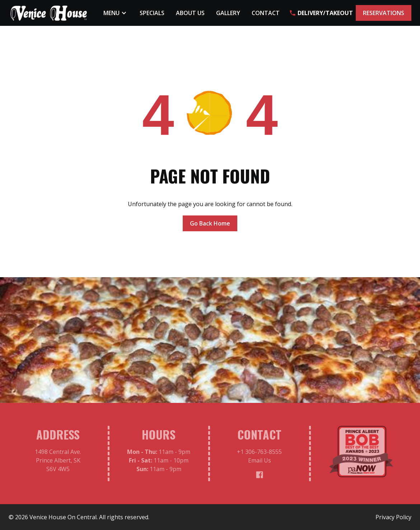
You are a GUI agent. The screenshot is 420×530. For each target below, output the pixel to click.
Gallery (228, 13)
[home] (49, 13)
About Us (190, 13)
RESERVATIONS (384, 13)
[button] (116, 13)
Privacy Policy (393, 517)
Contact (266, 13)
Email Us (260, 462)
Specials (152, 13)
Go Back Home (210, 223)
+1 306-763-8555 (259, 454)
